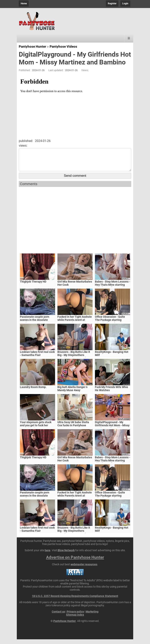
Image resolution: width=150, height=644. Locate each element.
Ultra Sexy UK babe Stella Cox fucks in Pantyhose (73, 428)
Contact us (58, 616)
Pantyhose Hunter (32, 46)
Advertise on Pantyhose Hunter (75, 562)
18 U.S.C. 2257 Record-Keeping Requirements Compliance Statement (75, 601)
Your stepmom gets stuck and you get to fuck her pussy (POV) (36, 430)
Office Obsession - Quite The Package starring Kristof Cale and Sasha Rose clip (112, 326)
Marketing (92, 616)
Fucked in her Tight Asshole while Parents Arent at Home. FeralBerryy (75, 325)
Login (125, 4)
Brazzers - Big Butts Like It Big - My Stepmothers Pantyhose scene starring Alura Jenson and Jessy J (74, 361)
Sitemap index (75, 619)
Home (24, 4)
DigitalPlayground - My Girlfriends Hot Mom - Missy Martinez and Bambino (112, 430)
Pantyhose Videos (63, 46)
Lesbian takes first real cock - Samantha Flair (37, 358)
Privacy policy (75, 616)
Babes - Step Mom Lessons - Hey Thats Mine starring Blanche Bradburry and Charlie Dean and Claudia (112, 291)
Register (112, 4)
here (48, 555)
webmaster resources (84, 569)
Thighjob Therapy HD (33, 286)
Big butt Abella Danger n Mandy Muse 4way (72, 393)
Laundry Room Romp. (33, 392)
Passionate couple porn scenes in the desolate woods (35, 325)
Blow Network (66, 555)
